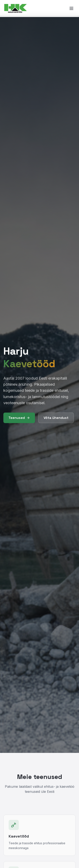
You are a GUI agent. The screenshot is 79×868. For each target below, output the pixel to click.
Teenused (19, 418)
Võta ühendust (56, 418)
